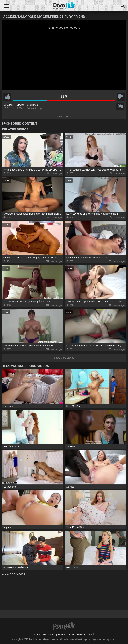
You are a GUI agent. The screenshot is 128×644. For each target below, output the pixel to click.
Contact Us (40, 634)
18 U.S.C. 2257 (66, 634)
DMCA (52, 634)
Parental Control (85, 634)
